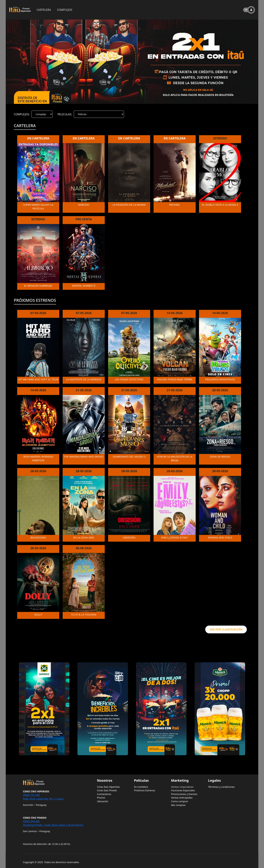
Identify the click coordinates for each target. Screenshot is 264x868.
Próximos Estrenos (145, 790)
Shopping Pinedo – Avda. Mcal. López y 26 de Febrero (53, 825)
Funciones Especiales (183, 790)
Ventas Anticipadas (182, 798)
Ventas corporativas (182, 787)
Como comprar (180, 801)
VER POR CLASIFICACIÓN (226, 629)
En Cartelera (141, 787)
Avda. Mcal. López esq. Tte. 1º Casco (43, 799)
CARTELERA (44, 10)
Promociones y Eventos (184, 794)
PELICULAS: (65, 114)
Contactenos (104, 794)
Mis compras (178, 805)
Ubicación (103, 801)
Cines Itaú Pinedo (107, 790)
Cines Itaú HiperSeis (108, 787)
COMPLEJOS (65, 10)
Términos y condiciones (221, 787)
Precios (101, 798)
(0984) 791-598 (31, 795)
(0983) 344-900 (31, 821)
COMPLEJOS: (22, 114)
